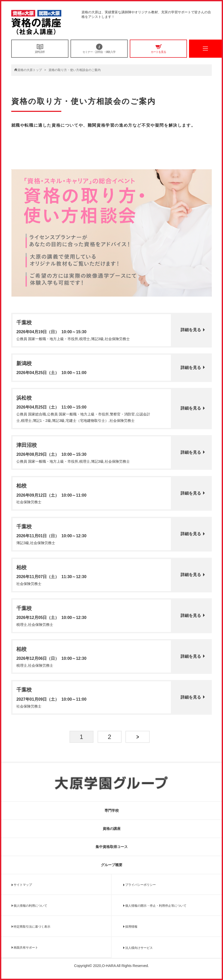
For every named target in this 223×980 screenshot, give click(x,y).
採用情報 (131, 927)
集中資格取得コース (112, 847)
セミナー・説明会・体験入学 (99, 49)
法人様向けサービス (139, 948)
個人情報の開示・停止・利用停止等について (156, 906)
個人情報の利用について (30, 906)
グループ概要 (112, 865)
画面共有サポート (26, 948)
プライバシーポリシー (140, 885)
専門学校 (112, 810)
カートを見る (158, 49)
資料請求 (40, 49)
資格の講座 (112, 829)
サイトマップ (23, 885)
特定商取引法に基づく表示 (32, 927)
